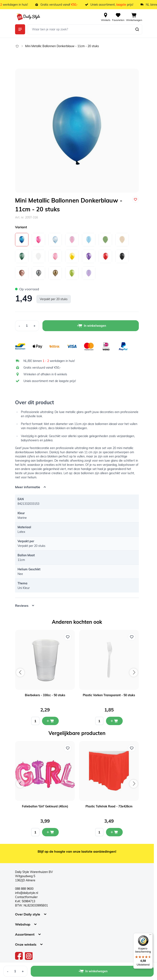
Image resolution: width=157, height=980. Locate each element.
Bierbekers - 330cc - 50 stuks (45, 695)
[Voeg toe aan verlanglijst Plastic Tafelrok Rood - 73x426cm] (132, 748)
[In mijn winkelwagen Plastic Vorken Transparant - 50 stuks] (114, 721)
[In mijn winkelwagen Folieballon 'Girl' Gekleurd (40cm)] (50, 832)
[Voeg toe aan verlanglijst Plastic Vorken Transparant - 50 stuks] (132, 637)
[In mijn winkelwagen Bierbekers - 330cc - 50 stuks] (50, 721)
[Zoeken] (137, 29)
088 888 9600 (24, 889)
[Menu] (150, 936)
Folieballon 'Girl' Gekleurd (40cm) (45, 806)
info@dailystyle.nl (27, 893)
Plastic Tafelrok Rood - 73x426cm (109, 806)
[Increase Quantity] (35, 326)
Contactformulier (26, 897)
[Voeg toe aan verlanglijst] (135, 199)
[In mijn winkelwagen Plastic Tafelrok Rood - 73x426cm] (114, 832)
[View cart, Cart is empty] (134, 17)
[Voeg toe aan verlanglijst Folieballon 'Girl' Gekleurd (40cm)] (68, 748)
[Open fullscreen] (77, 131)
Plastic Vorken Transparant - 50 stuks (109, 695)
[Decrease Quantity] (19, 326)
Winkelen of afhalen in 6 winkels (45, 374)
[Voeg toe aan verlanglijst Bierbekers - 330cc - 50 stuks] (68, 637)
